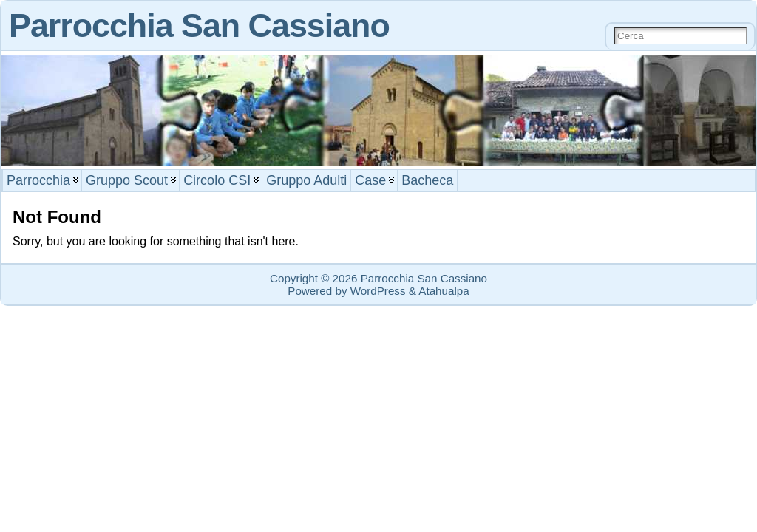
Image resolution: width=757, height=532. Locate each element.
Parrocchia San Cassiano (199, 25)
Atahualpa (444, 291)
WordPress (378, 291)
